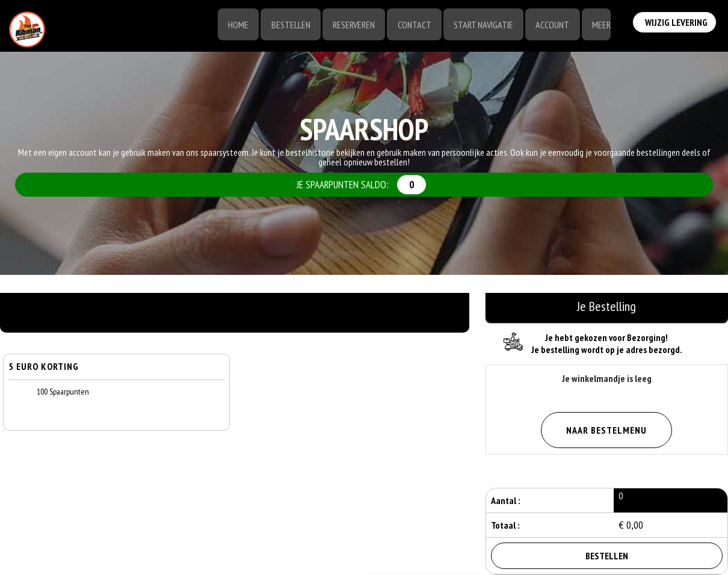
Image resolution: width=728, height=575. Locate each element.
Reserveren (349, 25)
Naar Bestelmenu (606, 430)
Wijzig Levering (676, 24)
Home (232, 25)
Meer (600, 25)
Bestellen (285, 25)
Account (551, 25)
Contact (410, 25)
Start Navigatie (480, 25)
